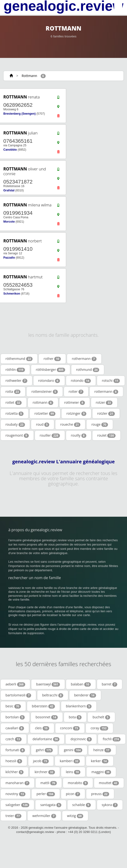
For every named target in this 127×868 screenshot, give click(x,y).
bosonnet (47, 717)
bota (75, 717)
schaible (82, 805)
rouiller (50, 435)
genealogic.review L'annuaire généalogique (64, 462)
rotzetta (15, 414)
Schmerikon (12, 294)
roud (43, 424)
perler (46, 794)
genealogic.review (63, 6)
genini (73, 750)
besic (13, 706)
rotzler (106, 414)
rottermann (106, 392)
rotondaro (49, 381)
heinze (102, 750)
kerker (100, 761)
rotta (13, 392)
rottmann (43, 403)
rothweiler (16, 381)
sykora (110, 805)
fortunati (15, 750)
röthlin (15, 370)
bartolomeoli (18, 695)
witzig (75, 816)
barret (110, 684)
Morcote (9, 222)
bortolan (15, 717)
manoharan (17, 783)
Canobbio (10, 150)
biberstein (43, 706)
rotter (76, 392)
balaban (81, 684)
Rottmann (29, 76)
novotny (15, 794)
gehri (44, 750)
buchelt (101, 717)
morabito (78, 783)
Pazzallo (9, 258)
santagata (51, 805)
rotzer (104, 403)
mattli (49, 783)
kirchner (45, 772)
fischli (112, 739)
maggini (101, 772)
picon (73, 794)
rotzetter (45, 414)
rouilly (79, 435)
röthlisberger (51, 370)
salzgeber (17, 805)
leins (73, 772)
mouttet (109, 783)
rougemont (17, 435)
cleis (42, 728)
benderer (85, 695)
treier (13, 816)
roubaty (15, 424)
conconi (70, 728)
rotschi (111, 381)
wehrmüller (44, 816)
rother (52, 359)
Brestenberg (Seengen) (20, 114)
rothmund (88, 370)
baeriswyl (48, 684)
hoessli (14, 761)
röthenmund (19, 359)
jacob (41, 761)
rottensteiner (44, 392)
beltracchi (53, 695)
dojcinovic (81, 739)
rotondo (81, 381)
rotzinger (76, 414)
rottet (14, 403)
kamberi (70, 761)
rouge (100, 424)
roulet (106, 435)
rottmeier (75, 403)
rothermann (84, 359)
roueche (70, 424)
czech (14, 739)
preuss (100, 794)
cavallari (15, 728)
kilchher (15, 772)
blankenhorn (79, 706)
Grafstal (9, 190)
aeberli (15, 684)
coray (99, 728)
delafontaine (46, 739)
